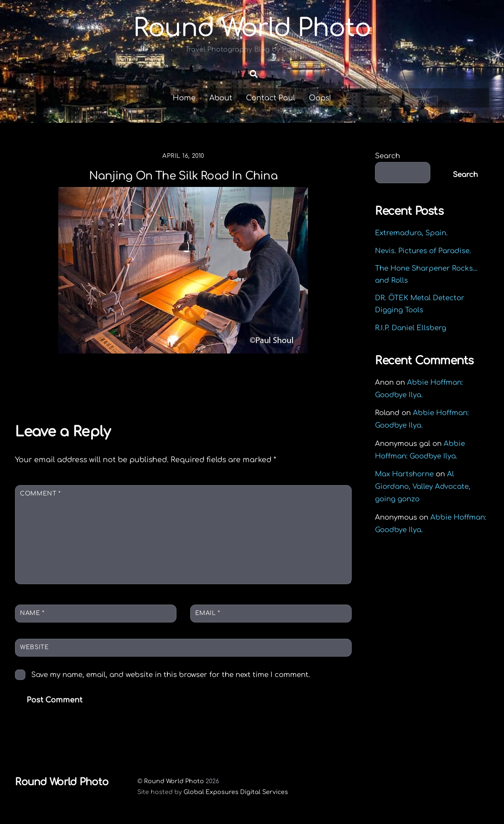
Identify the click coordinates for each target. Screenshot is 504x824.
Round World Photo (174, 781)
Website (34, 648)
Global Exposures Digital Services (236, 792)
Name (32, 613)
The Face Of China (295, 391)
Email (208, 613)
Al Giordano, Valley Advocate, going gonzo (423, 487)
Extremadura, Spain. (411, 233)
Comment (40, 494)
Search (387, 156)
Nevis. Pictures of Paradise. (423, 251)
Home (184, 98)
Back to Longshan (70, 391)
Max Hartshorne (404, 474)
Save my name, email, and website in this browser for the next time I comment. (171, 675)
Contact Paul (271, 98)
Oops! (320, 98)
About (221, 98)
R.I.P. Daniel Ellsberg (411, 328)
